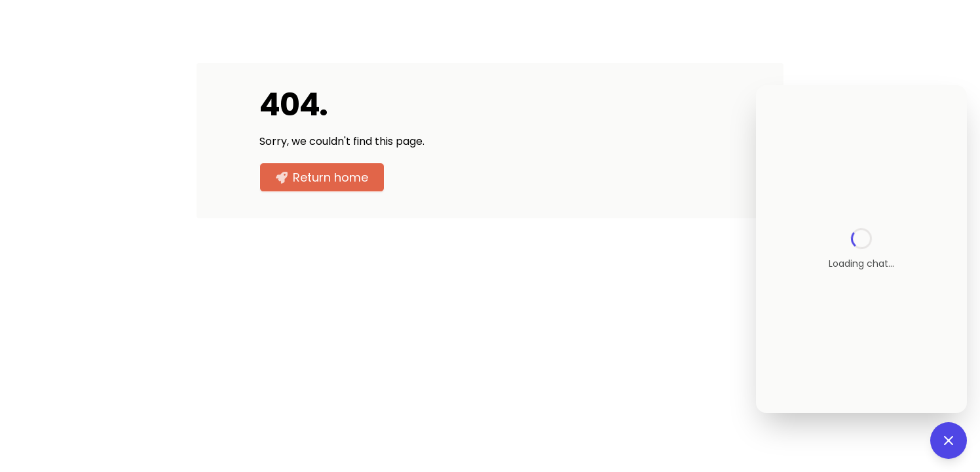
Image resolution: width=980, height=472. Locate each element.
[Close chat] (949, 441)
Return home (322, 177)
